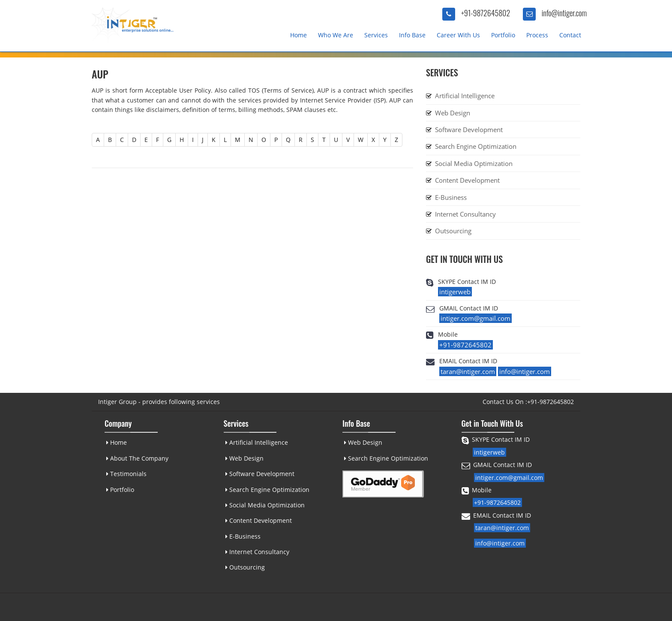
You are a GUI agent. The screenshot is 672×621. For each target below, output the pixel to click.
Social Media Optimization (474, 163)
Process (537, 35)
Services (376, 35)
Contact (570, 35)
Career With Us (458, 35)
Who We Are (336, 35)
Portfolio (503, 35)
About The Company (137, 458)
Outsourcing (453, 231)
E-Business (451, 197)
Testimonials (126, 474)
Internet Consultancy (465, 214)
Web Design (453, 113)
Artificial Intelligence (465, 96)
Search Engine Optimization (476, 146)
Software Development (469, 130)
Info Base (412, 35)
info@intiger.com (564, 13)
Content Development (467, 180)
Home (298, 35)
